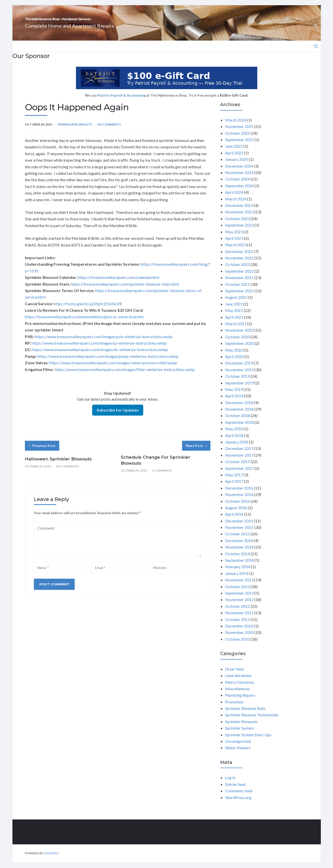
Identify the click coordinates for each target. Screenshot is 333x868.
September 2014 (239, 566)
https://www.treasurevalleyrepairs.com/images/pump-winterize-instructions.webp (108, 362)
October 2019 (237, 382)
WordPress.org (238, 803)
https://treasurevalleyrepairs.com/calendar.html (119, 283)
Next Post (196, 451)
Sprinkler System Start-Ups (248, 740)
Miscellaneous (237, 694)
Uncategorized (238, 747)
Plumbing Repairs (240, 701)
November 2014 (239, 552)
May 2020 (234, 355)
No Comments (109, 130)
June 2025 (234, 152)
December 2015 (239, 526)
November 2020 (239, 336)
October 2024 (237, 184)
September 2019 (239, 388)
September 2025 (239, 145)
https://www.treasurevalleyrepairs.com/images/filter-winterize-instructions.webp (125, 375)
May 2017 (234, 480)
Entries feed (235, 790)
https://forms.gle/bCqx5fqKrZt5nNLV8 (88, 309)
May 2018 (234, 434)
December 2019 (239, 368)
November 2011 (239, 618)
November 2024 (239, 178)
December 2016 (239, 493)
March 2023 (236, 250)
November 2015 (239, 533)
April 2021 (234, 323)
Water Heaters (238, 753)
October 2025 (237, 139)
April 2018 (234, 441)
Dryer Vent (234, 674)
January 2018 (237, 447)
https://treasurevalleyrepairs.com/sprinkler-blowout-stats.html (125, 289)
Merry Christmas (240, 688)
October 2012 (237, 612)
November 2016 (239, 500)
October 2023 (237, 224)
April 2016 (234, 520)
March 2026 (236, 125)
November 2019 (239, 375)
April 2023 (234, 244)
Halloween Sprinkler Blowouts (58, 464)
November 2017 (239, 461)
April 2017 (234, 487)
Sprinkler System (239, 733)
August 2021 (236, 303)
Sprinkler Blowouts (75, 130)
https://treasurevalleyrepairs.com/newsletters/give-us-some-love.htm (84, 322)
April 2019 (234, 401)
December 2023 (239, 211)
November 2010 (239, 638)
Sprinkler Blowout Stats (245, 714)
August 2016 (236, 513)
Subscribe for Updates (118, 415)
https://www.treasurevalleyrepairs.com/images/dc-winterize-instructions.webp (100, 355)
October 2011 (237, 625)
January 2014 (237, 579)
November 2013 (239, 585)
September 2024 (239, 191)
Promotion (234, 707)
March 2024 (236, 204)
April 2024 (234, 198)
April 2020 (234, 362)
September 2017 (239, 474)
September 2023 (239, 230)
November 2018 (239, 414)
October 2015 (237, 539)
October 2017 (237, 467)
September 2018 (239, 428)
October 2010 (237, 645)
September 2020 (239, 349)
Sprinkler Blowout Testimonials (252, 720)
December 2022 (239, 257)
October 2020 (237, 342)
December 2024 (239, 171)
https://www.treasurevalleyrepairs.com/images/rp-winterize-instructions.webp (99, 348)
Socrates (51, 859)
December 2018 (239, 408)
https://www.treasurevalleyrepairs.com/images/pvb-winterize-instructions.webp (104, 342)
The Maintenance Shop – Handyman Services (119, 22)
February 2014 (238, 572)
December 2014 (239, 546)
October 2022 (237, 270)
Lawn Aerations (238, 681)
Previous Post (42, 451)
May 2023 (234, 237)
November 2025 (239, 132)
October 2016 (237, 507)
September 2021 (239, 296)
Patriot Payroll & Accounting (122, 101)
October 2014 (237, 559)
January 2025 (237, 165)
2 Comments (162, 476)
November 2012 (239, 605)
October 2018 (237, 421)
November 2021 (239, 283)
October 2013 (237, 592)
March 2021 (236, 329)
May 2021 (234, 316)
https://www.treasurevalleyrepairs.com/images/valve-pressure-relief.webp (113, 368)
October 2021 (237, 290)
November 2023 (239, 217)
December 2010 (239, 631)
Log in (230, 783)
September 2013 (239, 598)
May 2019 (234, 395)
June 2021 (234, 309)
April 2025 (234, 158)
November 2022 (239, 263)
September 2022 (239, 277)
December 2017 (239, 454)
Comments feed (239, 796)
